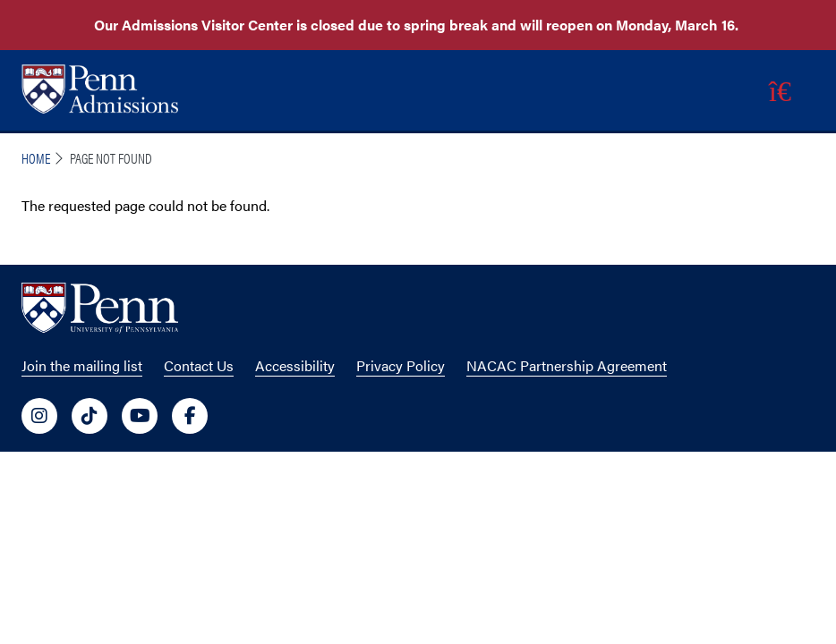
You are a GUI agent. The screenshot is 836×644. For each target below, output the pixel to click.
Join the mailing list (82, 365)
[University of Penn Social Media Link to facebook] (190, 416)
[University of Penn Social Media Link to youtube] (140, 416)
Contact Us (199, 365)
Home (36, 158)
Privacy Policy (401, 365)
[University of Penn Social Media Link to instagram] (39, 416)
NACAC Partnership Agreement (567, 365)
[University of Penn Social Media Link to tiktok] (90, 416)
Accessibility (295, 365)
